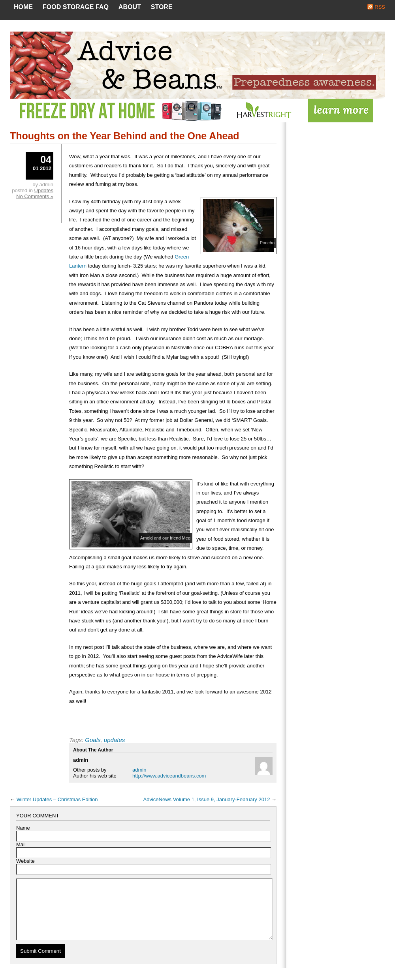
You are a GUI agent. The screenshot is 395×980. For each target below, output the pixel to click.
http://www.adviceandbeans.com (169, 776)
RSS (380, 7)
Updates (44, 190)
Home (23, 7)
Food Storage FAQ (76, 7)
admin (139, 770)
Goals (93, 740)
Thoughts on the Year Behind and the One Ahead (125, 136)
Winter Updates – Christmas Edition (57, 799)
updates (114, 740)
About (130, 7)
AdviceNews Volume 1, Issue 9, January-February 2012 (207, 799)
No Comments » (35, 196)
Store (162, 7)
